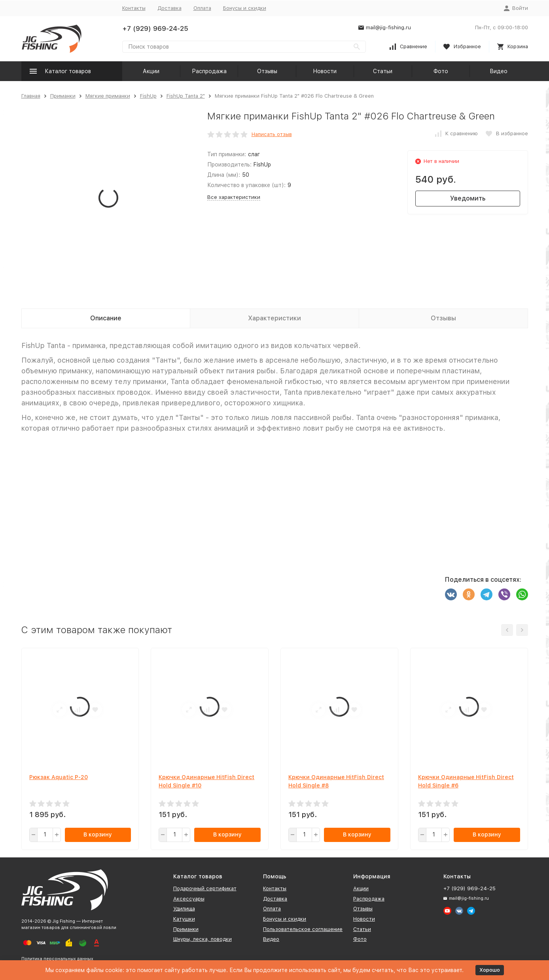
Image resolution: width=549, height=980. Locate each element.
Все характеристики (234, 197)
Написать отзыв (272, 134)
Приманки (63, 96)
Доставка (169, 8)
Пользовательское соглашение (303, 929)
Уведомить (468, 198)
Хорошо (490, 970)
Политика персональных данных (57, 959)
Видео (499, 71)
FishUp (148, 96)
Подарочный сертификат (205, 888)
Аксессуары (189, 899)
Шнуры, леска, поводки (203, 939)
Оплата (202, 8)
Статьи (383, 71)
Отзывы (267, 71)
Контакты (134, 8)
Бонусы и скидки (245, 8)
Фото (441, 71)
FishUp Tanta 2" (186, 96)
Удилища (184, 909)
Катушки (184, 919)
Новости (325, 71)
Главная (31, 96)
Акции (151, 71)
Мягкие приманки (108, 96)
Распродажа (209, 71)
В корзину (98, 834)
